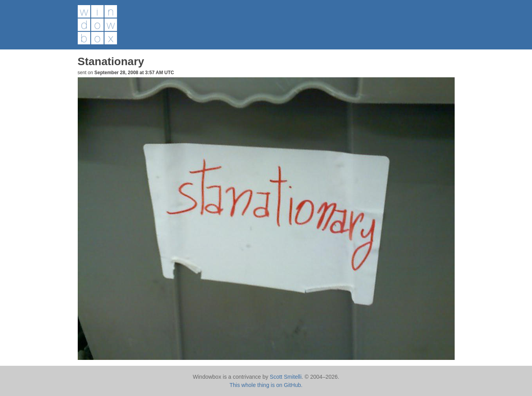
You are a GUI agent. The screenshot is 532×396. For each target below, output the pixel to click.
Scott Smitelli (286, 377)
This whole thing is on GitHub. (266, 385)
